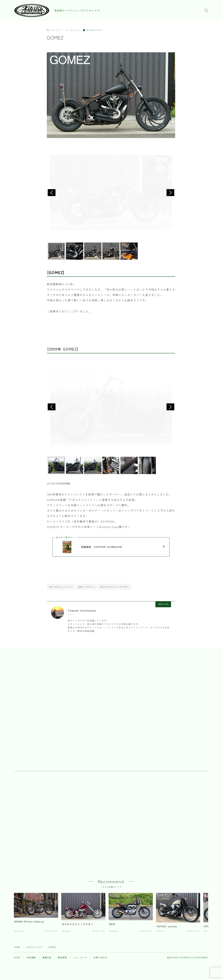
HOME (17, 947)
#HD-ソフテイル (86, 587)
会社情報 (31, 957)
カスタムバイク (93, 30)
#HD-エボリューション (61, 587)
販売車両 (62, 957)
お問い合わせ (100, 957)
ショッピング (80, 957)
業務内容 (47, 957)
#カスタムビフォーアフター (115, 587)
